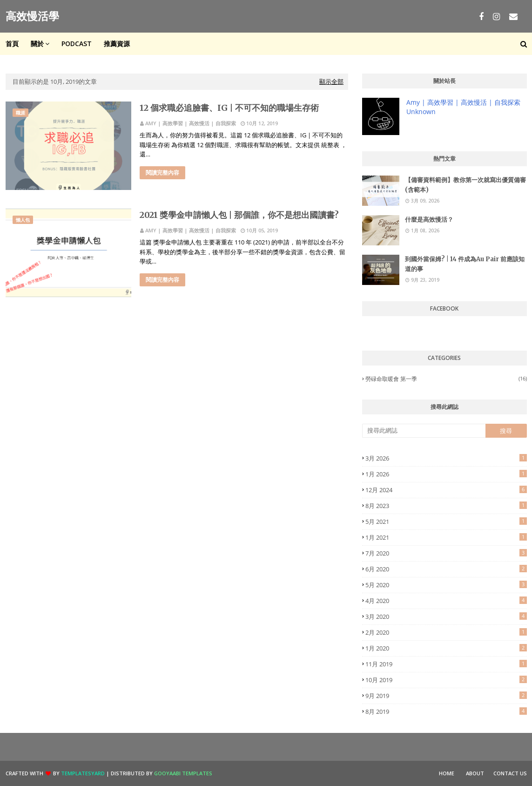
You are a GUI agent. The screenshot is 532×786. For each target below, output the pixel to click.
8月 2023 (446, 506)
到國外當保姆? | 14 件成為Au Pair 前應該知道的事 (465, 264)
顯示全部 (331, 81)
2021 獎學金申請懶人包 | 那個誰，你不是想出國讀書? (239, 215)
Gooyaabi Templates (183, 773)
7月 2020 (446, 553)
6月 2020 (446, 569)
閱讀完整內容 (162, 173)
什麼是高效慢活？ (429, 220)
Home (447, 773)
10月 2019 (446, 680)
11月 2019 (446, 664)
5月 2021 (446, 522)
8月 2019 (446, 711)
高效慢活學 (32, 16)
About (475, 773)
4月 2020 (446, 601)
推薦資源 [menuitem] (117, 44)
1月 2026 (446, 474)
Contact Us (510, 773)
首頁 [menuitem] (12, 44)
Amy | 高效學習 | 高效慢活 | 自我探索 (191, 123)
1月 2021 (446, 537)
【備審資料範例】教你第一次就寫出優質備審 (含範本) (465, 185)
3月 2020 (446, 617)
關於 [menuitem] (37, 44)
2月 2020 (446, 632)
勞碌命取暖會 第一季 (446, 379)
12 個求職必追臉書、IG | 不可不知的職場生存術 (229, 108)
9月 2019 (446, 696)
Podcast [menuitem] (77, 44)
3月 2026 (446, 458)
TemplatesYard (83, 773)
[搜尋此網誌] (424, 431)
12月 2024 (446, 490)
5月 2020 (446, 585)
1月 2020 (446, 648)
